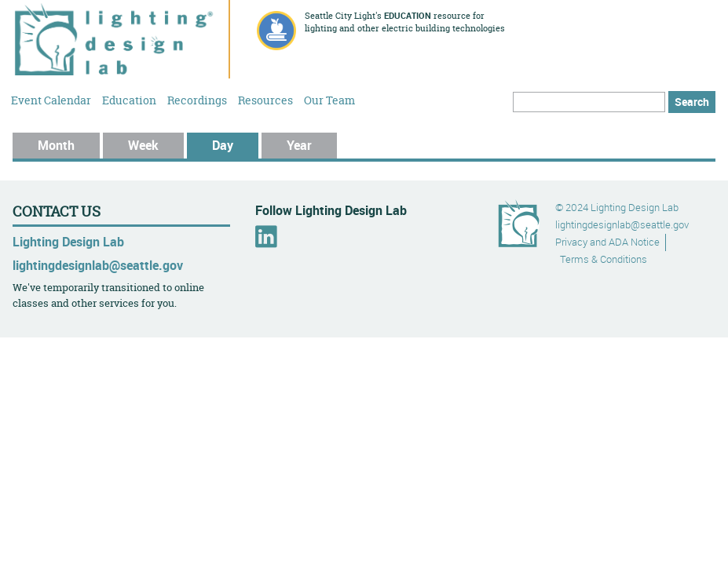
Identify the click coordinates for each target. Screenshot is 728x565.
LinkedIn (266, 237)
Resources (265, 100)
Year (299, 145)
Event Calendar (51, 100)
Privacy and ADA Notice (607, 242)
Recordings (197, 100)
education (408, 16)
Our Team (329, 100)
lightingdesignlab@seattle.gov (98, 265)
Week (143, 145)
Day (235, 145)
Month (56, 145)
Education (129, 100)
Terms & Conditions (604, 259)
